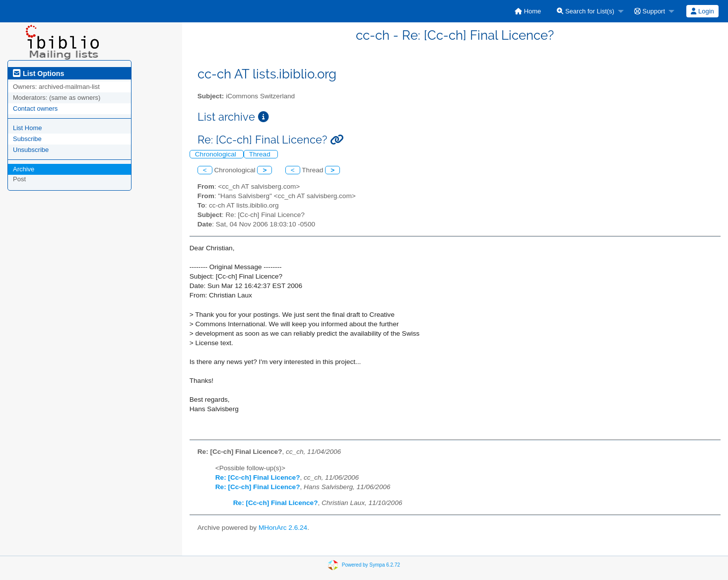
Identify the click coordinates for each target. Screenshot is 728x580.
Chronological (217, 154)
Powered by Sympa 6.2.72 (371, 565)
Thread (261, 154)
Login (702, 11)
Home (528, 11)
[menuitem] (528, 11)
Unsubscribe (31, 150)
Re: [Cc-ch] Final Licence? (258, 477)
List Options (38, 73)
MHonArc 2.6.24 (283, 528)
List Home (28, 128)
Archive (24, 169)
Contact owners (35, 109)
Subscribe (27, 139)
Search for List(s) (586, 11)
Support (650, 11)
